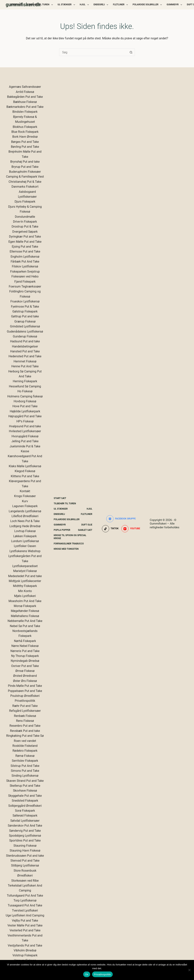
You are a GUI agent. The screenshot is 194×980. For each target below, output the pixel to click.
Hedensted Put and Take (25, 356)
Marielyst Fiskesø (25, 571)
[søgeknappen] (131, 52)
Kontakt (25, 491)
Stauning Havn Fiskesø (25, 851)
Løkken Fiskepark (25, 536)
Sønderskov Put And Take (25, 826)
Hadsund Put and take (25, 341)
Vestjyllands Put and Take (25, 945)
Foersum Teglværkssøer (25, 286)
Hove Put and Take (25, 406)
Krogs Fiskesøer (25, 496)
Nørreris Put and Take (25, 651)
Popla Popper (62, 530)
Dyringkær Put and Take (25, 237)
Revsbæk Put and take (25, 731)
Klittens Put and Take (25, 476)
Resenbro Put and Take (25, 726)
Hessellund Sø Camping (25, 386)
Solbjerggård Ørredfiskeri (25, 806)
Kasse (25, 451)
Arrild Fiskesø (25, 92)
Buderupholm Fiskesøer (25, 172)
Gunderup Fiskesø (25, 336)
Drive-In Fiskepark (25, 222)
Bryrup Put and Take (25, 167)
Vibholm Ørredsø (25, 950)
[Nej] (189, 970)
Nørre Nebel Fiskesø (25, 646)
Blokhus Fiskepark (25, 127)
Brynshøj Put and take (25, 162)
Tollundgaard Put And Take (25, 896)
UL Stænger (67, 5)
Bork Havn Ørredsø (25, 137)
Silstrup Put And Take (25, 766)
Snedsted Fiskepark (25, 801)
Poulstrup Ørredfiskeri (25, 696)
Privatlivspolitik (25, 701)
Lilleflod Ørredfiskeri (25, 516)
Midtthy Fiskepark (25, 586)
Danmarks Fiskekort (25, 187)
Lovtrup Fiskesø (25, 531)
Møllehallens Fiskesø (25, 616)
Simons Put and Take (25, 771)
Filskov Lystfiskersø (25, 266)
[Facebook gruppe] (121, 519)
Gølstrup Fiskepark (25, 311)
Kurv (25, 501)
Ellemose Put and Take (25, 251)
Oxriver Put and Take (25, 666)
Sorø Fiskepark (25, 811)
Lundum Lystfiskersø (25, 541)
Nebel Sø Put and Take (25, 626)
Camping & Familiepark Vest (25, 177)
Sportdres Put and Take (25, 840)
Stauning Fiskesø (25, 846)
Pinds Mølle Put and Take (25, 686)
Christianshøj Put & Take (25, 182)
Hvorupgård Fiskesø (25, 436)
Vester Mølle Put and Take (25, 925)
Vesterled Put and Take (25, 930)
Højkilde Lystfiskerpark (25, 411)
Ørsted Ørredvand (25, 676)
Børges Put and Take (25, 142)
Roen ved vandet (25, 741)
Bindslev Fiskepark (25, 112)
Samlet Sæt (85, 530)
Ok (87, 974)
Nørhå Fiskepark (25, 641)
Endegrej (102, 5)
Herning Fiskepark (25, 381)
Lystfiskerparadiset (25, 566)
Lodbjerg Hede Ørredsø (25, 526)
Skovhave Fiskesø (25, 791)
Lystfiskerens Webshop (25, 551)
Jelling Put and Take (25, 441)
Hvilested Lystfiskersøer (25, 431)
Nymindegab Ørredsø (25, 661)
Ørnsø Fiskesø (25, 671)
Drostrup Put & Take (25, 227)
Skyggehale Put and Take (25, 796)
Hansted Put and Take (25, 351)
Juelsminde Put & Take (25, 446)
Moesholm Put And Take (25, 601)
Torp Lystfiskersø (25, 900)
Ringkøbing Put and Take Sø (25, 736)
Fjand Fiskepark (25, 282)
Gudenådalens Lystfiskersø (25, 331)
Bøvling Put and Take (25, 147)
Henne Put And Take (25, 366)
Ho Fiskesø (25, 391)
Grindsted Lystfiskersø (25, 326)
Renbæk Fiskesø (25, 716)
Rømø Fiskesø (25, 756)
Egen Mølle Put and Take (25, 242)
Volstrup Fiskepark (25, 955)
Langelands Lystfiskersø (25, 511)
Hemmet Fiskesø (25, 361)
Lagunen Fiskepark (25, 506)
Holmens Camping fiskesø (25, 396)
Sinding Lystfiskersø (25, 776)
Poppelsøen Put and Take (25, 691)
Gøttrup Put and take (25, 316)
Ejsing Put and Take (25, 247)
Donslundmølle (25, 217)
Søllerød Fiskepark (25, 816)
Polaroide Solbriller (148, 5)
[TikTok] (110, 529)
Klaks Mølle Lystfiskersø (25, 466)
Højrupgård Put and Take (25, 416)
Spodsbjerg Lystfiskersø (25, 836)
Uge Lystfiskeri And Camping (25, 915)
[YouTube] (131, 529)
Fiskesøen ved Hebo (25, 276)
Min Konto (25, 591)
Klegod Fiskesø (25, 471)
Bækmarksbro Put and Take (25, 107)
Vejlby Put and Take (25, 921)
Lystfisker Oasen (25, 546)
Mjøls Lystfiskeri (25, 596)
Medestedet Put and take (25, 576)
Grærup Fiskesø (25, 321)
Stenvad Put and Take (25, 861)
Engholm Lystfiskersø (25, 257)
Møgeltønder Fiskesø (25, 611)
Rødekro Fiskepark (25, 751)
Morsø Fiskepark (25, 606)
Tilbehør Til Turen (41, 5)
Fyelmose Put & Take (25, 307)
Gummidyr (175, 5)
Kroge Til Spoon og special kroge (70, 537)
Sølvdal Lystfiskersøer (25, 821)
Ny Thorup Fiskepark (25, 656)
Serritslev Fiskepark (25, 761)
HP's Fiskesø (25, 421)
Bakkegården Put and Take (25, 97)
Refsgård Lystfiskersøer (25, 711)
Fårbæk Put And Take (25, 262)
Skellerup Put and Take (25, 786)
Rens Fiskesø (25, 721)
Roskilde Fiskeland (25, 746)
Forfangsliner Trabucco (69, 544)
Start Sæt (16, 5)
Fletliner (121, 5)
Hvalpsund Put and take (25, 426)
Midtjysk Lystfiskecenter (25, 581)
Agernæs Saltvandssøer (25, 87)
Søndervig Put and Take (25, 831)
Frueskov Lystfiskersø (25, 301)
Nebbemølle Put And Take (25, 621)
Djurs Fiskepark (25, 202)
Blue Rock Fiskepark (25, 132)
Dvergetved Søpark (25, 232)
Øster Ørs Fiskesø (25, 681)
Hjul (85, 5)
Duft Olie (87, 525)
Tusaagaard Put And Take (25, 905)
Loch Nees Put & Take (25, 521)
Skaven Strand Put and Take (25, 781)
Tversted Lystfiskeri (25, 910)
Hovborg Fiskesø (25, 401)
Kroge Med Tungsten (66, 549)
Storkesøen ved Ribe (25, 881)
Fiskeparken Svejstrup (25, 272)
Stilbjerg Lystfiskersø (25, 865)
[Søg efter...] (93, 52)
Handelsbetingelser (25, 346)
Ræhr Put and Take (25, 706)
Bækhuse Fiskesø (25, 102)
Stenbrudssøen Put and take (25, 856)
